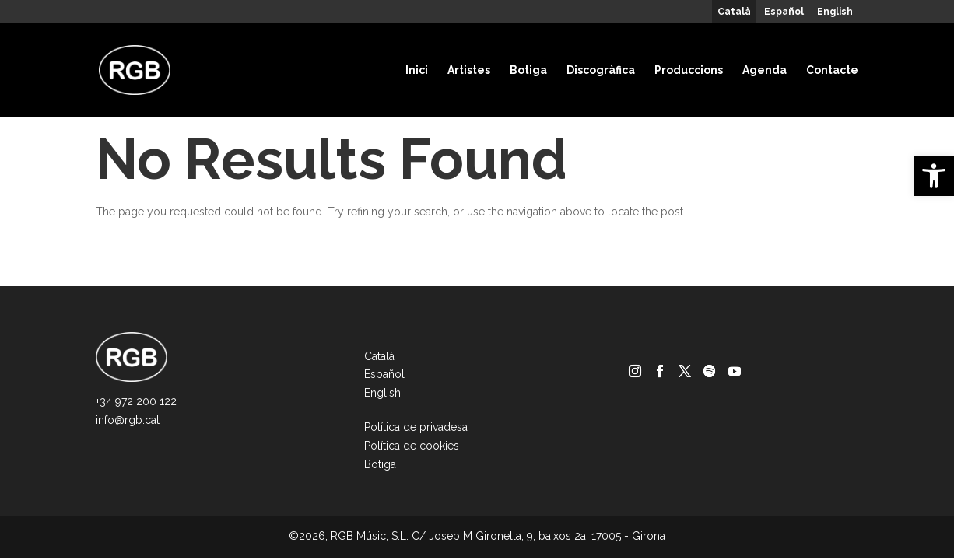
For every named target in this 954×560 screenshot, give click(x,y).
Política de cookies (412, 446)
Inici (417, 70)
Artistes (469, 70)
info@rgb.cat (128, 420)
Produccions (689, 70)
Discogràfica (601, 70)
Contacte (832, 70)
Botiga (528, 70)
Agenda (765, 70)
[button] (934, 176)
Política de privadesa (416, 427)
